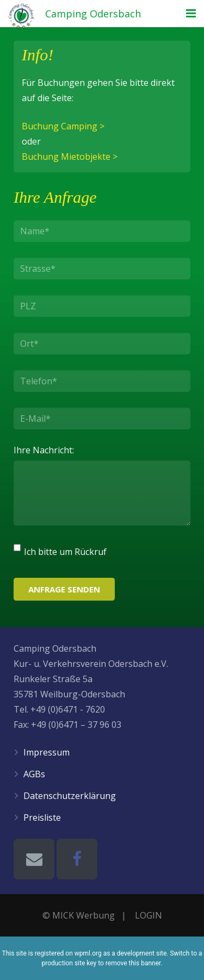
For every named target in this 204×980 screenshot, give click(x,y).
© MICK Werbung (79, 915)
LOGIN (149, 915)
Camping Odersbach (93, 14)
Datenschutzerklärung (70, 796)
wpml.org (88, 953)
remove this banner (133, 963)
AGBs (34, 774)
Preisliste (42, 817)
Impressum (47, 752)
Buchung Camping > (63, 126)
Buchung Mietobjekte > (70, 157)
